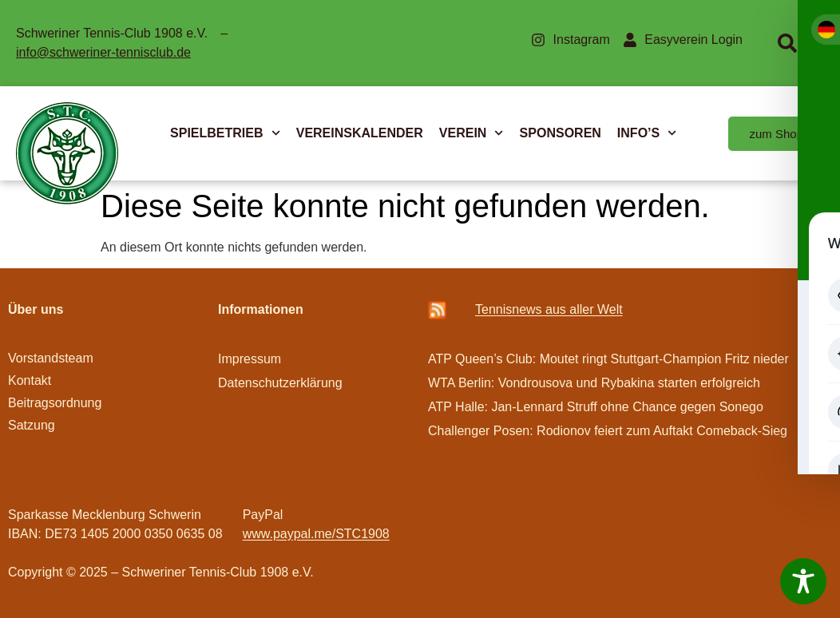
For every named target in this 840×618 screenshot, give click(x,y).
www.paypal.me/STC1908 (316, 534)
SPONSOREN (561, 133)
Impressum (250, 359)
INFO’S (647, 133)
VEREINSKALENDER (360, 133)
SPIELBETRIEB (225, 133)
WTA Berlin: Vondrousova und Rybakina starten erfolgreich (594, 383)
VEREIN (472, 133)
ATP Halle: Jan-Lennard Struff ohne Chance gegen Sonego (596, 407)
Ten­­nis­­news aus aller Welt (549, 309)
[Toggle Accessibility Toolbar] (803, 581)
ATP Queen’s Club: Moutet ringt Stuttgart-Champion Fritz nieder (608, 359)
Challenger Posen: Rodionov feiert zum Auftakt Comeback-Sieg (608, 431)
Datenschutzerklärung (280, 383)
